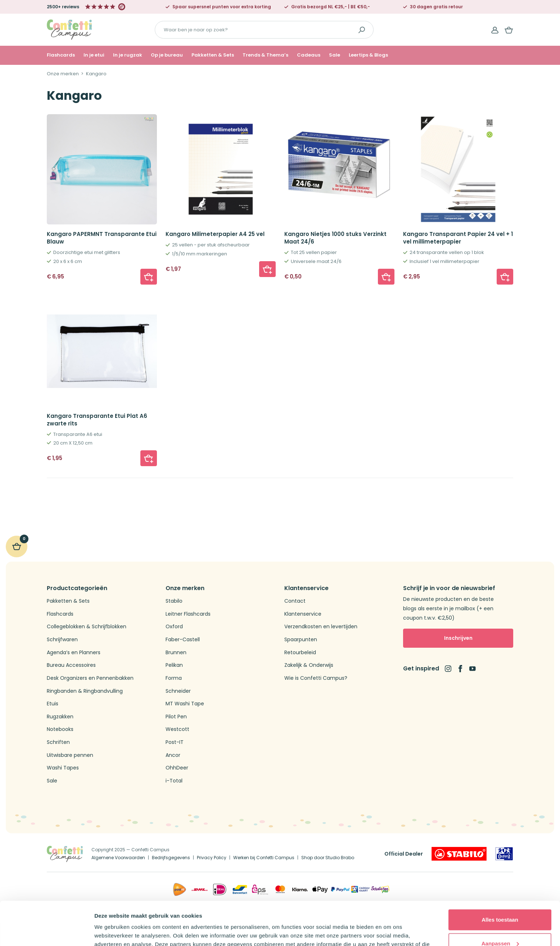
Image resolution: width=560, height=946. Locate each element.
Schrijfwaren (62, 640)
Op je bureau (167, 55)
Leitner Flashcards (188, 614)
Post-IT (175, 742)
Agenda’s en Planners (74, 653)
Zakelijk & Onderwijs (309, 665)
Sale (335, 55)
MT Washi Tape (185, 704)
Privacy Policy (212, 858)
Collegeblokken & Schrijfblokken (87, 627)
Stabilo (174, 601)
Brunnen (176, 653)
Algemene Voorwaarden (118, 858)
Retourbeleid (300, 653)
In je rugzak (128, 55)
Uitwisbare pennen (70, 755)
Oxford (174, 627)
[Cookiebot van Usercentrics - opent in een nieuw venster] (47, 932)
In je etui (94, 55)
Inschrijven (458, 638)
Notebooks (60, 729)
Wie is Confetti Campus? (316, 678)
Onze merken (63, 74)
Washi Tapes (63, 768)
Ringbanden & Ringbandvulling (85, 691)
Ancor (173, 755)
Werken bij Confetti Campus (264, 858)
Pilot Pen (176, 717)
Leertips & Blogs (368, 55)
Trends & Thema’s (265, 55)
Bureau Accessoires (71, 665)
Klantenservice (303, 614)
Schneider (178, 691)
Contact (295, 601)
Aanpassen (500, 902)
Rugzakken (60, 717)
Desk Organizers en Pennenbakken (90, 678)
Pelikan (174, 665)
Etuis (53, 704)
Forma (174, 678)
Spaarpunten (301, 640)
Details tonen (111, 932)
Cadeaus (309, 55)
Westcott (177, 729)
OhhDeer (177, 768)
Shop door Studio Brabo (328, 858)
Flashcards (61, 55)
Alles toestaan (500, 879)
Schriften (58, 742)
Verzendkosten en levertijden (321, 627)
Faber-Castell (183, 640)
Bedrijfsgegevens (171, 858)
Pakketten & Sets (213, 55)
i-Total (174, 781)
